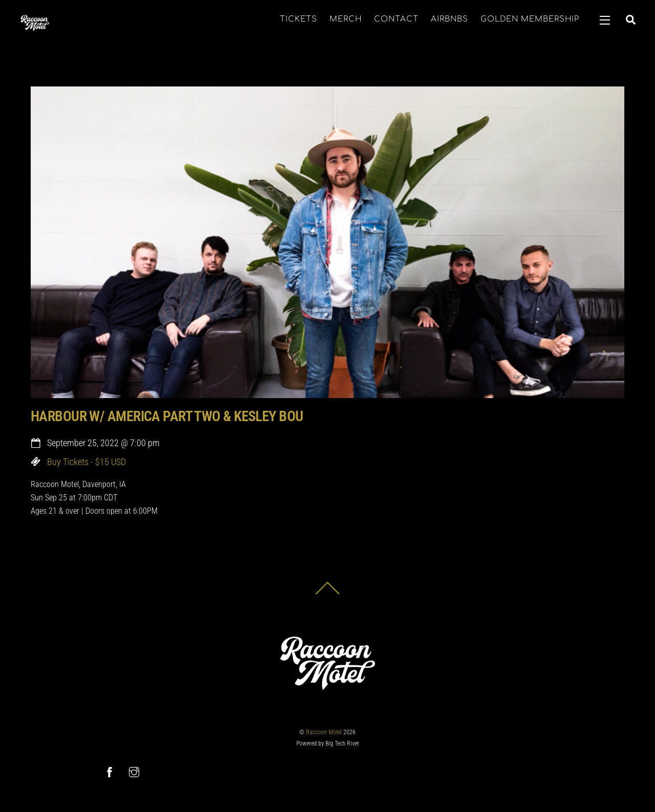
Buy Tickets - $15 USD (86, 462)
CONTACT (396, 19)
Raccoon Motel (324, 732)
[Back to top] (327, 594)
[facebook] (110, 771)
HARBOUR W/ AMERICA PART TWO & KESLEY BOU (167, 416)
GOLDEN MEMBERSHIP (530, 19)
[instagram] (134, 771)
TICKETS (299, 19)
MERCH (346, 19)
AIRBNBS (450, 19)
